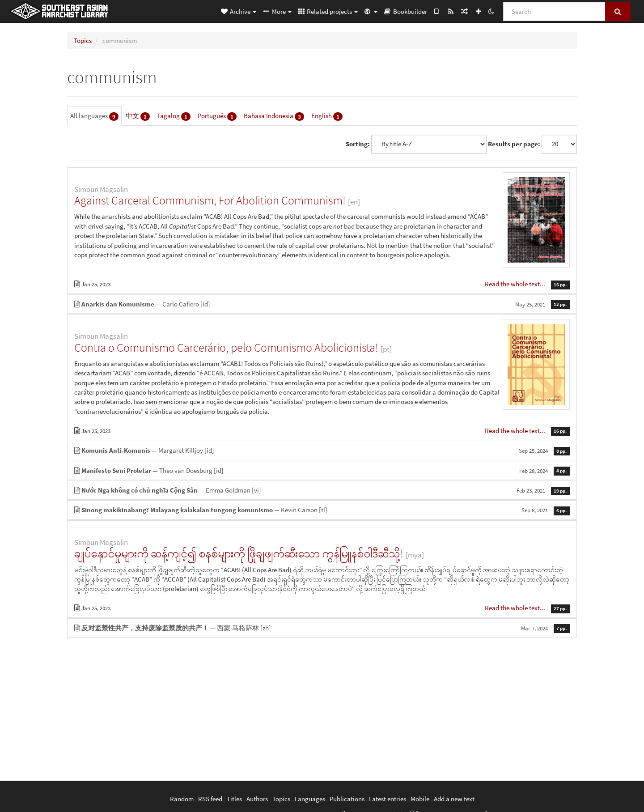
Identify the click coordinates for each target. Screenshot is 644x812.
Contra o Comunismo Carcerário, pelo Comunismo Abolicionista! (226, 347)
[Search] (554, 11)
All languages (94, 116)
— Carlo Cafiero (322, 304)
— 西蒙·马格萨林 (322, 628)
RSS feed (210, 799)
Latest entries (388, 799)
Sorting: (358, 144)
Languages (310, 799)
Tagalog (174, 116)
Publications (347, 799)
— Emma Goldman (322, 490)
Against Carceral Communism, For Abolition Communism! (210, 200)
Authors (257, 799)
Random (182, 799)
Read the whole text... (516, 284)
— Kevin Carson (322, 510)
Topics (83, 40)
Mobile (420, 799)
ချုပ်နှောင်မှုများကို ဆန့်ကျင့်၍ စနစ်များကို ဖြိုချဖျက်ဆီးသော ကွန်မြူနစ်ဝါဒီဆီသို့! (239, 553)
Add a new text (454, 799)
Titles (234, 799)
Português (217, 116)
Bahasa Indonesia (274, 116)
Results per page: (514, 144)
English (327, 116)
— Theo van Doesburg (322, 470)
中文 (138, 116)
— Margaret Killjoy (322, 450)
